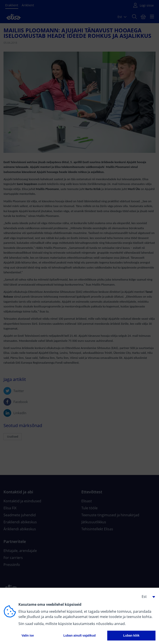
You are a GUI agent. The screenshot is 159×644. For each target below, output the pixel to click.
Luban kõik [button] (131, 635)
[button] (147, 597)
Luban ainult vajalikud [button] (79, 635)
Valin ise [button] (28, 635)
